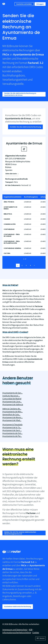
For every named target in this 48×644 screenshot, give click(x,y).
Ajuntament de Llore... (12, 402)
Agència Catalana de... (12, 409)
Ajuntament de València (13, 404)
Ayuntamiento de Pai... (12, 436)
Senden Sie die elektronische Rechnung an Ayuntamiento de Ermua (20, 94)
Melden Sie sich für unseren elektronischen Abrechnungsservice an (20, 533)
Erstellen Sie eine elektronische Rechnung (25, 127)
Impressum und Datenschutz (15, 630)
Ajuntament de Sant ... (12, 430)
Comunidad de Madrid (12, 399)
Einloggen (40, 4)
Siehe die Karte (11, 174)
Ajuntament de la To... (12, 427)
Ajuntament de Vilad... (12, 420)
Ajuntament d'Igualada (12, 424)
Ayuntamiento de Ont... (12, 433)
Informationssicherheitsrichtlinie (17, 632)
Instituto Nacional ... (11, 396)
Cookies (36, 632)
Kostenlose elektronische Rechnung (18, 607)
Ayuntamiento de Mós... (13, 412)
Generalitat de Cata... (11, 414)
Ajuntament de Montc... (13, 417)
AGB (31, 630)
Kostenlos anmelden (24, 4)
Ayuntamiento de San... (12, 393)
